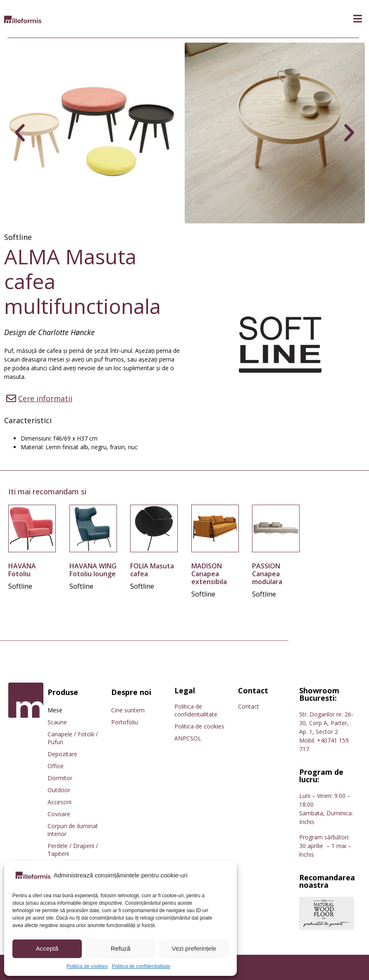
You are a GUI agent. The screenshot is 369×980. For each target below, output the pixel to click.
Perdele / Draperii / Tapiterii (73, 850)
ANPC (182, 738)
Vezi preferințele (194, 948)
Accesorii (60, 802)
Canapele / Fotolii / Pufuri (73, 738)
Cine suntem (128, 710)
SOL (196, 738)
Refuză (121, 948)
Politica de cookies (87, 966)
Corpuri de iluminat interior (73, 830)
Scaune (57, 722)
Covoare (59, 814)
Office (56, 766)
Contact (249, 706)
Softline (18, 237)
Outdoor (59, 790)
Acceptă (47, 948)
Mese (55, 710)
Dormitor (60, 778)
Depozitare (62, 754)
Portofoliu (125, 722)
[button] (358, 19)
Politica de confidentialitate (141, 966)
